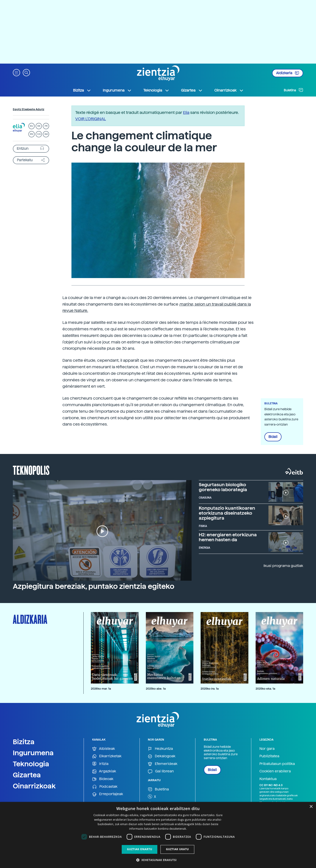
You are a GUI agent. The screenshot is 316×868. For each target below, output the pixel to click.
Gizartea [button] (192, 90)
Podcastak (105, 787)
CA (39, 134)
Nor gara (267, 749)
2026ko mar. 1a (101, 689)
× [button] (311, 807)
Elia (186, 112)
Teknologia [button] (156, 90)
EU (32, 126)
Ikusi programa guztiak (283, 566)
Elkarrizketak (107, 756)
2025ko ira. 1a (210, 689)
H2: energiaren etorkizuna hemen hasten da (228, 537)
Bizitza (24, 742)
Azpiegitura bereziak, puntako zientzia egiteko (94, 586)
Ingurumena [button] (117, 90)
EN (32, 134)
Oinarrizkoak (34, 786)
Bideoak (103, 779)
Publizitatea (269, 756)
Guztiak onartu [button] (140, 849)
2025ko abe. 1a (156, 689)
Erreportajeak (108, 794)
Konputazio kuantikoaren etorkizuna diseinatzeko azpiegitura (227, 513)
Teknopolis (31, 470)
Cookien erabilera (275, 771)
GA (46, 134)
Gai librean (161, 771)
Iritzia (100, 764)
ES (39, 126)
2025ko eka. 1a (265, 689)
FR (46, 126)
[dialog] (158, 835)
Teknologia (31, 764)
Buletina (293, 90)
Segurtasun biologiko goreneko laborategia (223, 487)
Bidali (273, 437)
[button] (16, 72)
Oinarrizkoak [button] (229, 90)
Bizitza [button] (82, 90)
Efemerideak (163, 764)
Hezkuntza (160, 749)
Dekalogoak (162, 756)
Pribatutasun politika (277, 764)
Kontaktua (268, 779)
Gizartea (27, 775)
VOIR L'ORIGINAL (91, 119)
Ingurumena (33, 753)
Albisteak (104, 749)
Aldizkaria (288, 73)
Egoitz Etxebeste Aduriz (29, 109)
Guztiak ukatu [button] (177, 849)
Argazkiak (104, 771)
